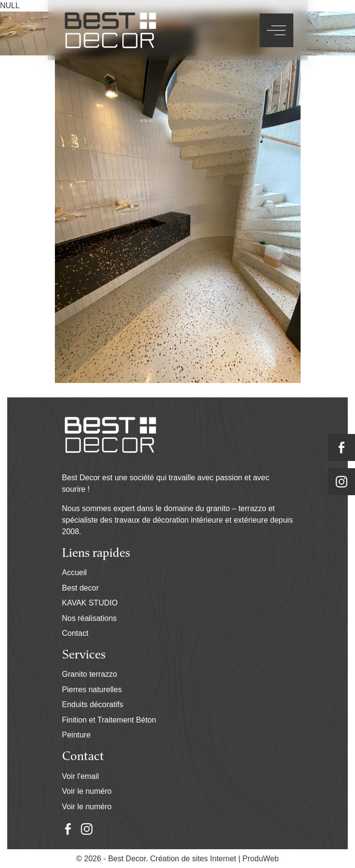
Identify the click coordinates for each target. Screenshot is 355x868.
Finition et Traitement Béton (109, 720)
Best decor (80, 588)
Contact (75, 633)
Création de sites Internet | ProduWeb (215, 859)
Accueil (75, 572)
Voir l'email (81, 776)
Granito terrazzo (90, 674)
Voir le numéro (87, 791)
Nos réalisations (90, 618)
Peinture (77, 735)
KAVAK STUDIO (90, 603)
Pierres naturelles (92, 690)
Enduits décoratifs (93, 704)
